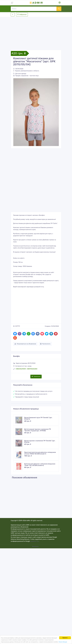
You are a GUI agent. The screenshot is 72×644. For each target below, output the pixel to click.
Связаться (36, 376)
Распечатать (45, 344)
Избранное (22, 15)
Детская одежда (20, 74)
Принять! (65, 638)
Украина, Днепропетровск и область (26, 71)
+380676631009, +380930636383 (26, 369)
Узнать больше (63, 642)
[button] (17, 112)
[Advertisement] (36, 32)
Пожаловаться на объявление (25, 344)
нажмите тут (34, 541)
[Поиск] (34, 9)
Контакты (35, 547)
